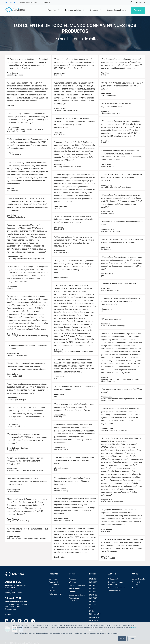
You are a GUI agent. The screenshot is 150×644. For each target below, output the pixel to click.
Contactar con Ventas (116, 587)
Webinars (72, 582)
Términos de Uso (114, 590)
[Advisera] (15, 10)
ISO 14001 (93, 588)
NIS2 (91, 607)
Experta (52, 590)
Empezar (138, 10)
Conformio (53, 579)
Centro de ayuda (138, 579)
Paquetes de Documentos (53, 583)
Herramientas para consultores (115, 583)
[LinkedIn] (7, 621)
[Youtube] (26, 621)
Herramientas (74, 588)
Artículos (72, 579)
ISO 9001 (92, 585)
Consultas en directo (76, 595)
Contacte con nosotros (29, 2)
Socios (134, 587)
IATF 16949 (93, 619)
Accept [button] (122, 639)
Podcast (72, 592)
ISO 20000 (93, 601)
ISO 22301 (93, 604)
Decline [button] (132, 639)
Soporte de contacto (136, 583)
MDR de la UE (94, 616)
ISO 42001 (93, 582)
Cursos (51, 587)
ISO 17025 (93, 598)
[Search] (131, 2)
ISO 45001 (93, 592)
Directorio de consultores (74, 599)
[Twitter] (13, 621)
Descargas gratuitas (76, 585)
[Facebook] (20, 621)
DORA (91, 610)
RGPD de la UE (94, 613)
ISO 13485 (93, 595)
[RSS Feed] (33, 621)
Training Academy (55, 594)
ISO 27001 (93, 579)
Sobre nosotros (114, 579)
